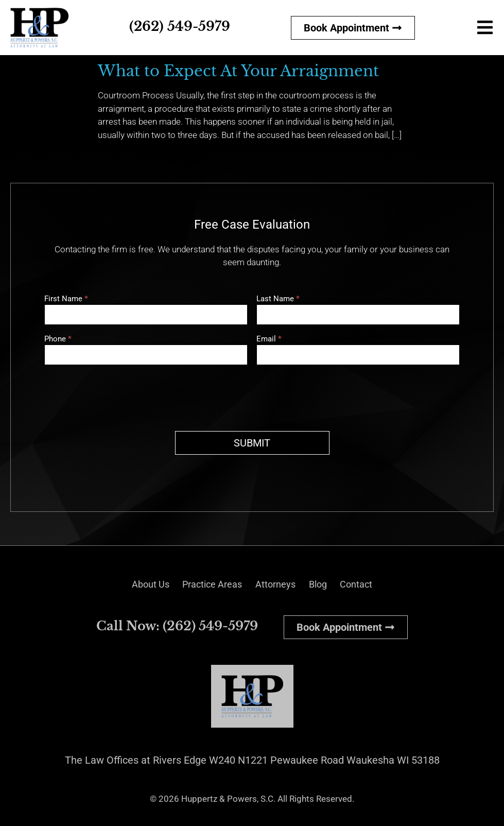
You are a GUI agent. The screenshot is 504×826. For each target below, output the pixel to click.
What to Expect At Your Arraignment (238, 71)
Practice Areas (207, 584)
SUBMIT (252, 443)
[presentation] (123, 395)
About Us (137, 584)
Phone (58, 339)
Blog (326, 584)
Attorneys (279, 584)
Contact (370, 584)
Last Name (278, 299)
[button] (485, 29)
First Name (66, 299)
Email (269, 339)
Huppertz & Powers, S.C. (228, 799)
